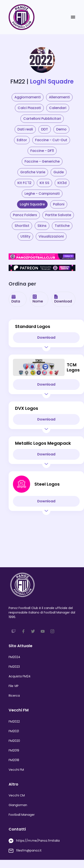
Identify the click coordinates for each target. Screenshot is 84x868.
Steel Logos (47, 484)
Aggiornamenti (28, 97)
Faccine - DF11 (42, 151)
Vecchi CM (17, 795)
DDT (45, 129)
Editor (22, 140)
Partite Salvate (58, 215)
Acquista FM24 (20, 676)
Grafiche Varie (33, 172)
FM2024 (14, 657)
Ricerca (14, 696)
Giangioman (18, 805)
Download (63, 299)
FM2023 (14, 667)
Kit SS (44, 183)
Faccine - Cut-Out (51, 140)
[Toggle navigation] (73, 17)
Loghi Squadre (32, 204)
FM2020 (14, 741)
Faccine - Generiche (42, 161)
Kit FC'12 (24, 183)
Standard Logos (33, 326)
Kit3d (62, 183)
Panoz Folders (25, 215)
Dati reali (25, 129)
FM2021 (14, 731)
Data (16, 299)
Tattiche (62, 226)
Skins (42, 226)
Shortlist (22, 226)
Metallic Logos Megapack (43, 443)
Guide (59, 172)
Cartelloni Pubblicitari (42, 119)
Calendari (58, 108)
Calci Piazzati (29, 108)
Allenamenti (59, 97)
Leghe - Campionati (42, 194)
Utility (25, 236)
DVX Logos (27, 408)
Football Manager (22, 815)
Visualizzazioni (51, 236)
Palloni (59, 204)
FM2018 (14, 760)
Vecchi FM (16, 770)
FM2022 (14, 721)
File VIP (14, 686)
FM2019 (14, 750)
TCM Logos (73, 367)
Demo (61, 129)
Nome (38, 299)
